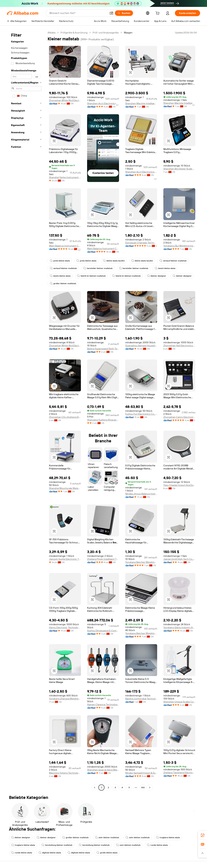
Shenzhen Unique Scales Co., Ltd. (179, 702)
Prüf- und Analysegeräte (106, 33)
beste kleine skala (165, 268)
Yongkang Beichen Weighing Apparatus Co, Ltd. (141, 633)
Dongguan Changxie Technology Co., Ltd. (141, 243)
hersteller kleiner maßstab (98, 268)
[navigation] (26, 410)
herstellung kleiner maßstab (57, 845)
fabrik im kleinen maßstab (91, 276)
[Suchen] (124, 13)
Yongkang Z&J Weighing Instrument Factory (179, 246)
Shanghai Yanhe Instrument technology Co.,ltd (65, 177)
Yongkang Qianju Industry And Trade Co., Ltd (179, 627)
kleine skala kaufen (114, 261)
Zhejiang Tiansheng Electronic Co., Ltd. (179, 773)
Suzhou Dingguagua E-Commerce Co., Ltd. (103, 631)
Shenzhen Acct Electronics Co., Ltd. (103, 103)
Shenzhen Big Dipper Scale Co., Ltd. (179, 169)
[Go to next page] (150, 788)
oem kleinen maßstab (128, 845)
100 (143, 788)
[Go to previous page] (95, 788)
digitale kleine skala (50, 853)
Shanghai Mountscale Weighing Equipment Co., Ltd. (65, 488)
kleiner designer (157, 276)
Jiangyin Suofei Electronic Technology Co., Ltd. (65, 559)
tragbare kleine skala (168, 837)
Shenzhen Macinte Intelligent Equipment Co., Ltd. (141, 103)
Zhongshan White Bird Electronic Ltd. (65, 100)
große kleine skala (107, 853)
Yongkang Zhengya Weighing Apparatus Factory (65, 699)
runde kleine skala (157, 845)
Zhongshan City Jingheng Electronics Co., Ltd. (65, 417)
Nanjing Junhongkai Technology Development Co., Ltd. (141, 699)
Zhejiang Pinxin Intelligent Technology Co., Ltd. (103, 559)
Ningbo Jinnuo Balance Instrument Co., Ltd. (141, 494)
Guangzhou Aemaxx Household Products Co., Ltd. (141, 346)
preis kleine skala (60, 261)
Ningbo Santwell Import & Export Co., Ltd (141, 773)
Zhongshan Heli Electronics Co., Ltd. (179, 346)
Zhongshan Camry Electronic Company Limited (179, 417)
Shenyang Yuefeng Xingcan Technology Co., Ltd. (103, 420)
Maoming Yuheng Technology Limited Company (65, 773)
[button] (111, 13)
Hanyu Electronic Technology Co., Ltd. (65, 627)
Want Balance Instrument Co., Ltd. (65, 246)
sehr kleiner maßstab (107, 837)
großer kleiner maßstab (63, 283)
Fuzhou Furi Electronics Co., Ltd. (141, 414)
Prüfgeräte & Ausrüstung (74, 33)
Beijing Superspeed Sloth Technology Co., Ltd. (103, 349)
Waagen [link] (128, 33)
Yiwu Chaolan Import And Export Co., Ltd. (179, 485)
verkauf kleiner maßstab (173, 261)
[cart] (158, 14)
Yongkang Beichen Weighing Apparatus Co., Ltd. (141, 562)
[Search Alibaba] (78, 13)
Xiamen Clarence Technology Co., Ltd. (103, 704)
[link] (203, 835)
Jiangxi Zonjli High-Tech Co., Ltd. (179, 559)
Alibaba (51, 33)
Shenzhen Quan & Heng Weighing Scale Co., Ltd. (103, 770)
